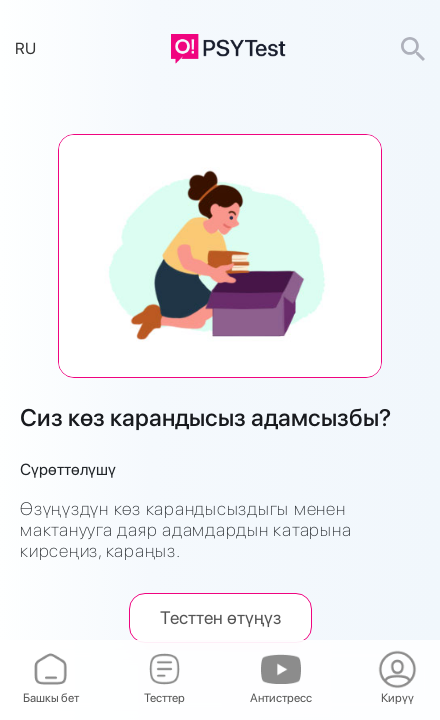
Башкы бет (51, 679)
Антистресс (281, 679)
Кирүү (397, 679)
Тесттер (164, 679)
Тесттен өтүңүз (220, 617)
